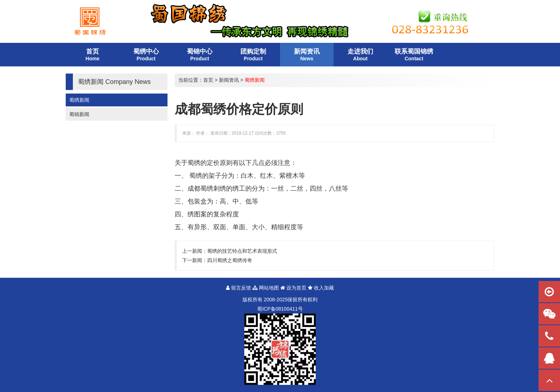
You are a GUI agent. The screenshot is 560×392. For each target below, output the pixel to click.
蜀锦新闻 (79, 114)
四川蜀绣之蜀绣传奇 (230, 260)
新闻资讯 (229, 80)
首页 (208, 80)
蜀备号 (280, 309)
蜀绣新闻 (79, 100)
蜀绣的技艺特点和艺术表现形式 (242, 251)
